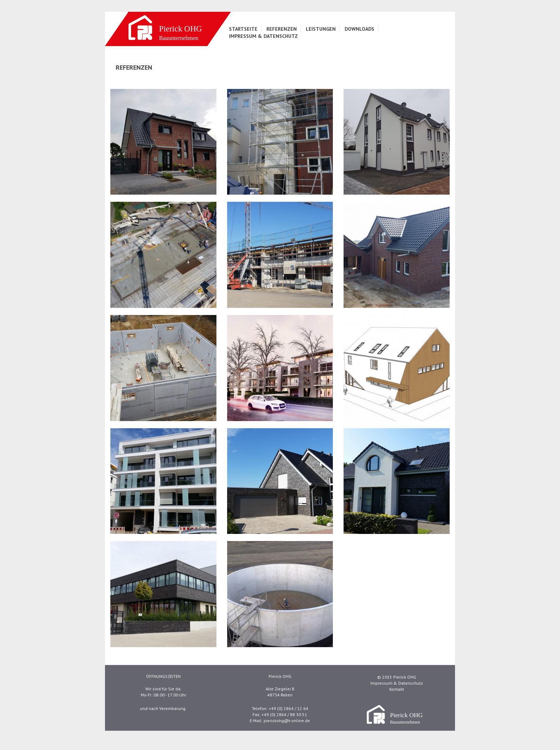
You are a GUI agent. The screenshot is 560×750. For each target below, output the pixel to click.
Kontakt (397, 689)
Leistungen (321, 29)
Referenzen (282, 29)
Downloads (359, 29)
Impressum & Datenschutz (263, 36)
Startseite (243, 29)
